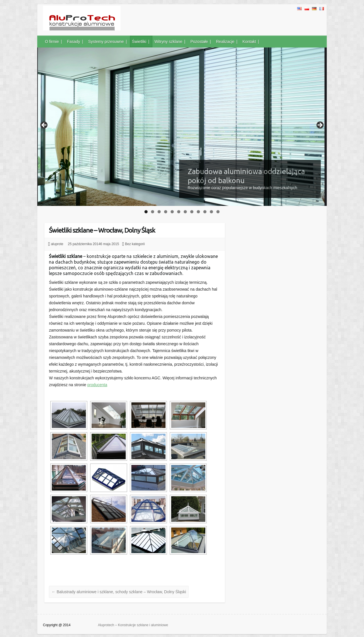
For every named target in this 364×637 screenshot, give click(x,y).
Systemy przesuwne (106, 42)
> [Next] (320, 125)
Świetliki (139, 42)
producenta (97, 385)
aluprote (57, 244)
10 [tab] (205, 212)
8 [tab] (192, 212)
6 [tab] (179, 212)
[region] (182, 127)
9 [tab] (198, 212)
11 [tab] (212, 212)
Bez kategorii (135, 244)
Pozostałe (199, 42)
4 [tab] (166, 212)
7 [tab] (185, 212)
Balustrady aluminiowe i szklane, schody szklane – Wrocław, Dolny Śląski (119, 592)
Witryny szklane (168, 42)
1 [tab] (146, 212)
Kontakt (249, 42)
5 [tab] (172, 212)
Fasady (74, 42)
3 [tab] (159, 212)
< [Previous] (44, 125)
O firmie (52, 42)
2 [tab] (153, 212)
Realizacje (225, 42)
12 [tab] (218, 212)
